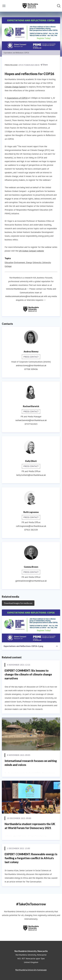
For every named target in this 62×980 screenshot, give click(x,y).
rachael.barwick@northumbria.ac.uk (31, 420)
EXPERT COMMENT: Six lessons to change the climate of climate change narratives (28, 674)
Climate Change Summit (15, 87)
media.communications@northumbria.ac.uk (24, 296)
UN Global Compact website (31, 251)
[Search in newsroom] (59, 6)
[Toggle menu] (4, 6)
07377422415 (31, 424)
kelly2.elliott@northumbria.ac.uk (31, 475)
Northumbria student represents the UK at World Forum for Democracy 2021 (30, 826)
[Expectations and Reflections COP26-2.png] (31, 626)
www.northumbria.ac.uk (16, 289)
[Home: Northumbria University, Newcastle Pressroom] (30, 6)
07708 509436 (31, 369)
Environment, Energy (23, 262)
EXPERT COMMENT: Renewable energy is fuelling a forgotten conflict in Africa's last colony (31, 858)
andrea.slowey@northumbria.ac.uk (31, 365)
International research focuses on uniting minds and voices (31, 763)
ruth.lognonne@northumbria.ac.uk (31, 526)
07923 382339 (31, 530)
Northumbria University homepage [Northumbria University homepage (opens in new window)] (31, 970)
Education (9, 262)
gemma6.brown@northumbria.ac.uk (31, 581)
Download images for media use (18, 603)
